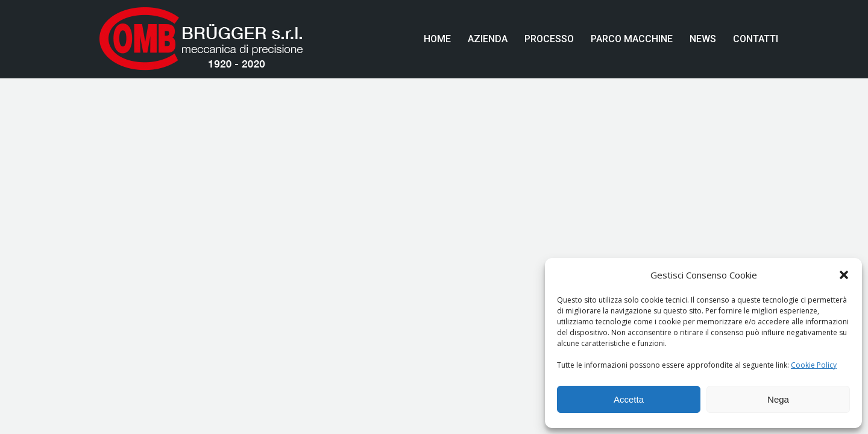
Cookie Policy (814, 365)
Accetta (629, 399)
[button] (844, 275)
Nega (778, 399)
